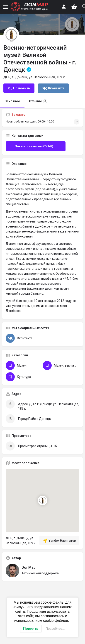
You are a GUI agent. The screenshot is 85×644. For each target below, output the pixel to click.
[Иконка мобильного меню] (5, 7)
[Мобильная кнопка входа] (64, 7)
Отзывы (38, 101)
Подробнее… (55, 629)
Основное (12, 101)
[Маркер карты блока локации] (43, 500)
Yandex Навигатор (59, 541)
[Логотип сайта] (30, 7)
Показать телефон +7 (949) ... (36, 146)
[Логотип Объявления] (11, 35)
